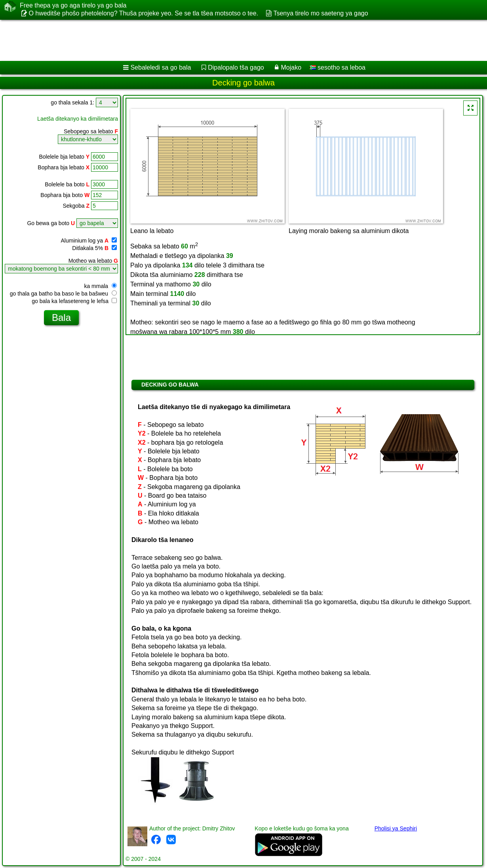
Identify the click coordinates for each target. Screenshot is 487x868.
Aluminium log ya (89, 241)
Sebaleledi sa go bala (161, 67)
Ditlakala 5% (94, 248)
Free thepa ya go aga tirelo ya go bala (73, 6)
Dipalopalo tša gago (236, 67)
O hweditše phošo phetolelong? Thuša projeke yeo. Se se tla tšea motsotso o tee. (143, 13)
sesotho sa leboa (338, 67)
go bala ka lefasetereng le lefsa (74, 301)
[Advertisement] (202, 40)
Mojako (291, 67)
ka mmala (100, 286)
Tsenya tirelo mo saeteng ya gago (321, 13)
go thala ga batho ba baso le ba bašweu (63, 294)
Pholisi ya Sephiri (396, 828)
